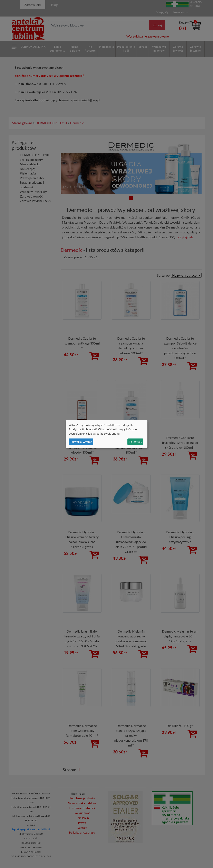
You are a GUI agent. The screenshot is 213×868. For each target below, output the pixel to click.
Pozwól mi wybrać (81, 442)
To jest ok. (135, 442)
